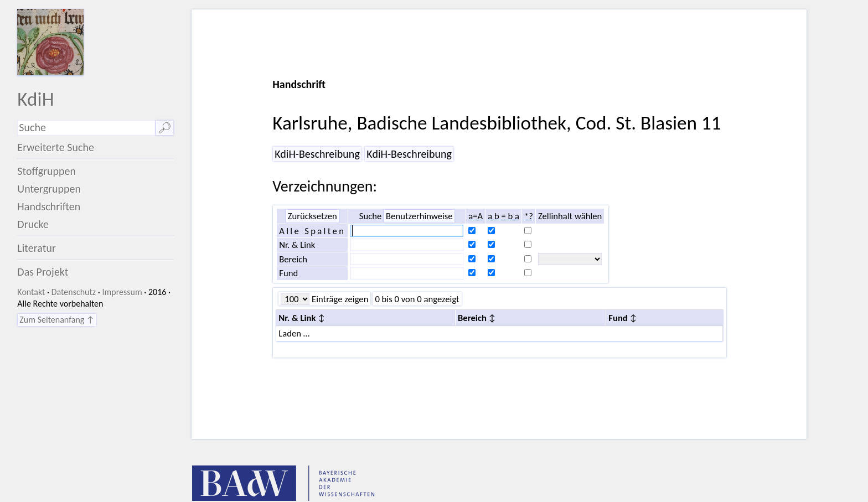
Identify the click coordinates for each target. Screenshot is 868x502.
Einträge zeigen (339, 299)
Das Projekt (43, 272)
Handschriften (49, 206)
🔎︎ (165, 128)
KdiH (35, 99)
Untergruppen (49, 189)
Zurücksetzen (312, 216)
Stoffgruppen (46, 171)
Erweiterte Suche (56, 147)
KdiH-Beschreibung (317, 154)
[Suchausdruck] (86, 128)
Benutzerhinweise (419, 216)
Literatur (37, 248)
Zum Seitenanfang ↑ (57, 320)
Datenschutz (74, 292)
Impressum (122, 292)
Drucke (33, 224)
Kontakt (31, 292)
